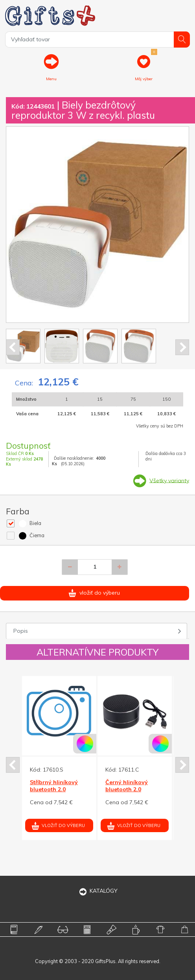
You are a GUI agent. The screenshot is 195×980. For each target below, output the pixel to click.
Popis (21, 631)
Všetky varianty (169, 480)
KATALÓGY (97, 891)
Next (182, 347)
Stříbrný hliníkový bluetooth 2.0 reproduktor (54, 789)
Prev (13, 347)
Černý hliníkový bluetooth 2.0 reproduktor (127, 789)
